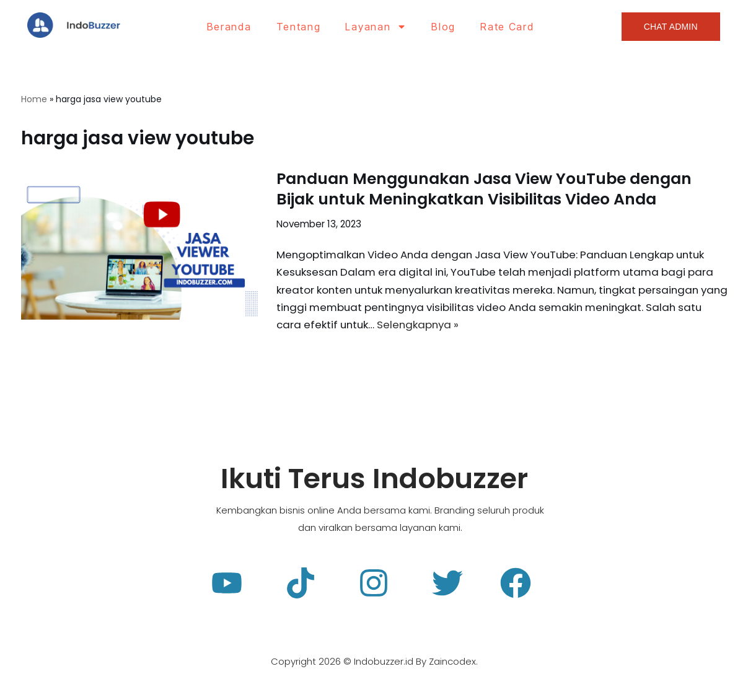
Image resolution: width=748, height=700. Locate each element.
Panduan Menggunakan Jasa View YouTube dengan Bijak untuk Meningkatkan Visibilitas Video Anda (484, 190)
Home (34, 99)
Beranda (229, 27)
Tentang (299, 27)
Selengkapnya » (451, 326)
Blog (443, 27)
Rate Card (507, 27)
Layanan (376, 27)
